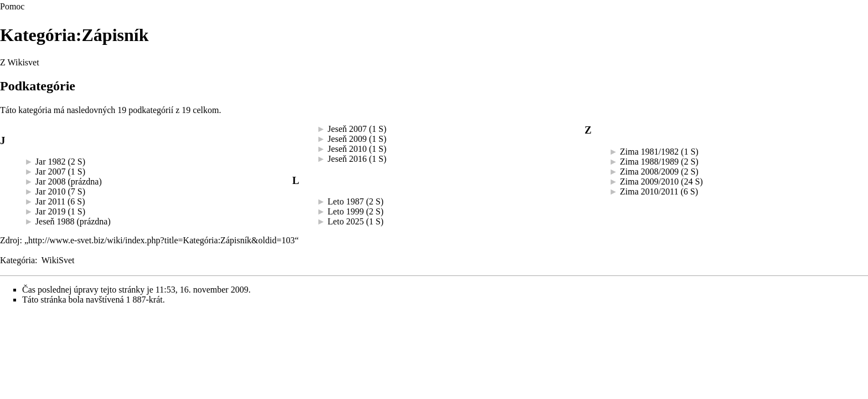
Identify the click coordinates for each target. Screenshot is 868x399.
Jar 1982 (51, 162)
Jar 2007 (51, 172)
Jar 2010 (51, 191)
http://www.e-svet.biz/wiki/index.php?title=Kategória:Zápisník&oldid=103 (161, 240)
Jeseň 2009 (347, 139)
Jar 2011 (50, 201)
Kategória (17, 260)
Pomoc (12, 6)
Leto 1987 (346, 201)
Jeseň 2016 (347, 159)
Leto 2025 (346, 221)
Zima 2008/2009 (649, 172)
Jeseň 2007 (347, 129)
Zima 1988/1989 (649, 162)
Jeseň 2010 (347, 149)
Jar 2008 (51, 181)
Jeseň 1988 (55, 221)
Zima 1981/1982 (649, 152)
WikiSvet (58, 260)
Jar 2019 (51, 211)
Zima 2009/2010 (649, 181)
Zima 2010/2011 (649, 191)
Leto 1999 (346, 211)
